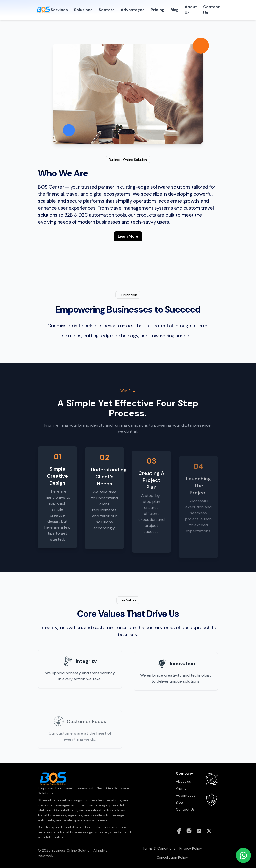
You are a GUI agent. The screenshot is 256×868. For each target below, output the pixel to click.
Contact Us (212, 10)
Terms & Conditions (159, 848)
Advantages (133, 10)
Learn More (128, 236)
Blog (175, 10)
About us (183, 781)
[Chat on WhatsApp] (243, 855)
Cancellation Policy (172, 857)
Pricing (158, 10)
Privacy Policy (191, 848)
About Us (191, 10)
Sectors (107, 10)
